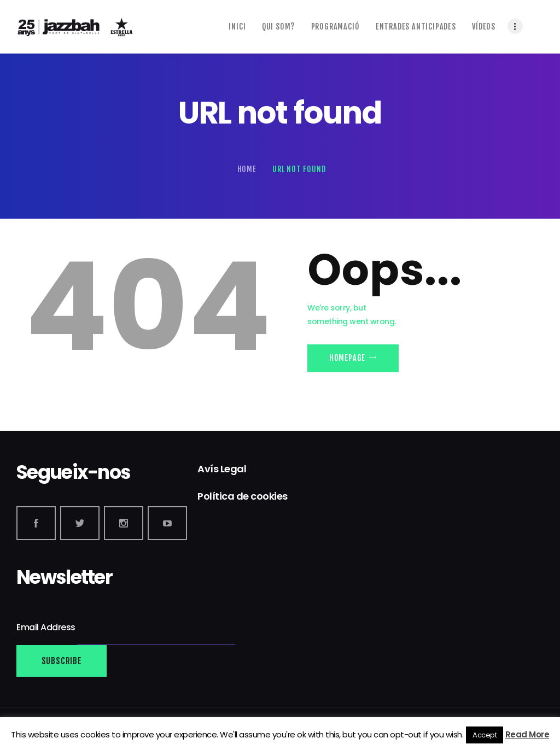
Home (247, 169)
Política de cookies (243, 496)
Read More (527, 734)
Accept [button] (485, 735)
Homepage (347, 358)
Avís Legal (222, 469)
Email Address (47, 627)
